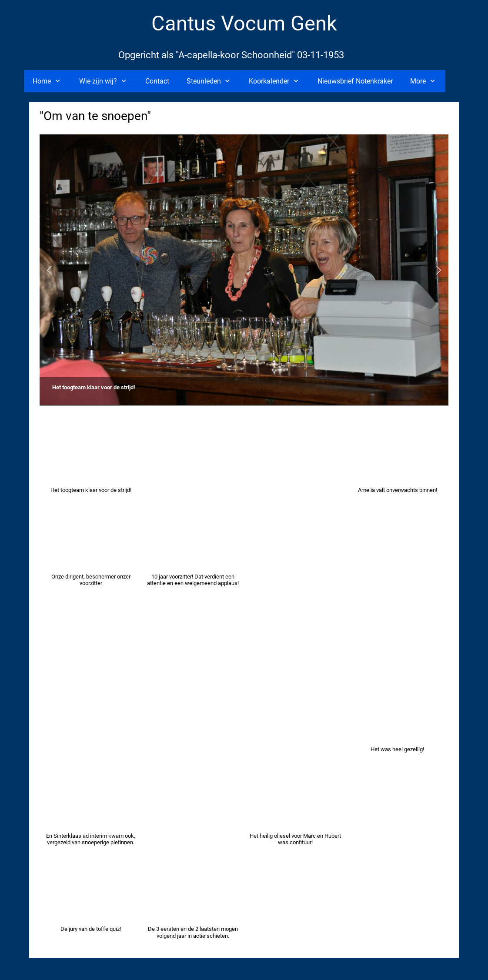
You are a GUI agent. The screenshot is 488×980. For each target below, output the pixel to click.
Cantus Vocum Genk (244, 23)
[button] (49, 270)
